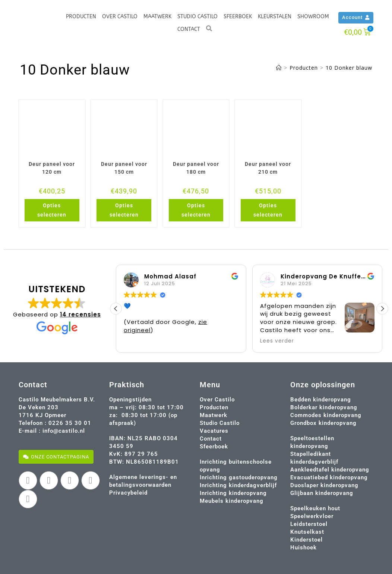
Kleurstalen (275, 17)
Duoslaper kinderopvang (324, 485)
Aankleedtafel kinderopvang (330, 470)
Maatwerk (157, 17)
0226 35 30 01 (70, 423)
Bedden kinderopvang (321, 400)
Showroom (313, 17)
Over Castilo (120, 17)
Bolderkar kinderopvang (324, 407)
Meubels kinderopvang (232, 501)
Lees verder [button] (277, 341)
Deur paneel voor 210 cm (268, 168)
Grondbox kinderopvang (323, 423)
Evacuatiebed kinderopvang (329, 477)
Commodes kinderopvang (326, 415)
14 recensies (80, 314)
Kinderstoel (306, 540)
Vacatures (214, 431)
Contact (189, 29)
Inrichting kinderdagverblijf (238, 485)
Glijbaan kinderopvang (322, 493)
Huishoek (304, 548)
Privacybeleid (128, 493)
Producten (81, 17)
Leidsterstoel (309, 524)
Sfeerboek (238, 17)
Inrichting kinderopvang (233, 493)
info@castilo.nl (64, 431)
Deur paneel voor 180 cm (196, 168)
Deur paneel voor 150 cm (124, 168)
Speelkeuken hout (315, 508)
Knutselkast (307, 532)
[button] (382, 309)
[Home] (279, 68)
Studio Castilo (197, 17)
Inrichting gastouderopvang (239, 477)
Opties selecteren (52, 210)
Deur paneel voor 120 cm (52, 168)
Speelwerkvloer (312, 516)
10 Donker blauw (349, 68)
